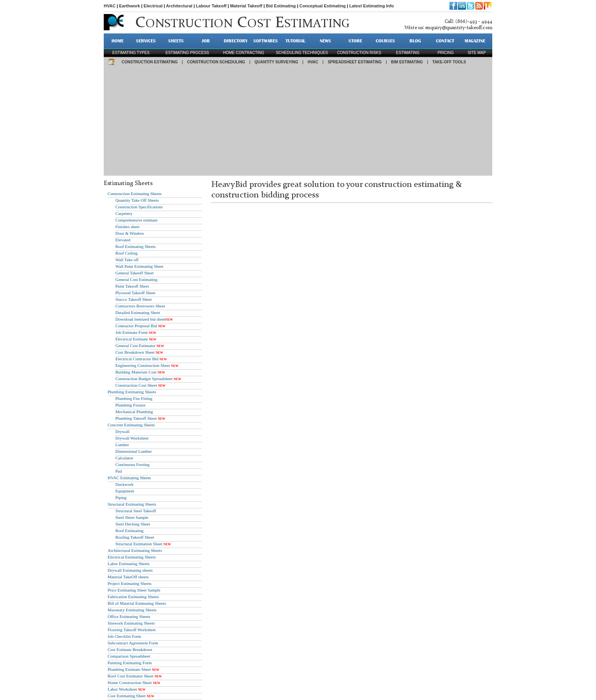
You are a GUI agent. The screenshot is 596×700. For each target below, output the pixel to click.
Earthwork (130, 6)
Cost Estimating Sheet (127, 696)
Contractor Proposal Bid (136, 326)
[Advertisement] (298, 121)
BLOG (415, 41)
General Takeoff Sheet (134, 273)
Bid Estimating (281, 6)
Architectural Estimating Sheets (135, 550)
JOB (206, 41)
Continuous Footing (132, 464)
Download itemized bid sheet (140, 319)
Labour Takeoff (211, 6)
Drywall (122, 431)
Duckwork (124, 484)
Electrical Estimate (132, 339)
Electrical (153, 6)
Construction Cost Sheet (136, 385)
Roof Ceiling (126, 253)
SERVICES (146, 41)
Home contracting (244, 53)
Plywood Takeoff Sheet (135, 293)
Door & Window (130, 233)
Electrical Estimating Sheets (132, 557)
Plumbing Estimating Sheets (132, 392)
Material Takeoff (246, 6)
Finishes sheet (127, 227)
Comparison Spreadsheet (129, 656)
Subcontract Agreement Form (133, 643)
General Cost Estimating (136, 279)
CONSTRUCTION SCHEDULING (216, 62)
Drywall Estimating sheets (130, 570)
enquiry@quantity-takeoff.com (459, 28)
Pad (119, 471)
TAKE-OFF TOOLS (449, 62)
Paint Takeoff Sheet (132, 286)
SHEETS (176, 41)
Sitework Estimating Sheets (131, 623)
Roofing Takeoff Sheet (135, 537)
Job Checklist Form (124, 636)
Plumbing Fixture (130, 405)
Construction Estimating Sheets (135, 194)
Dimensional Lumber (134, 451)
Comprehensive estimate (136, 220)
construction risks (359, 53)
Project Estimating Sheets (130, 583)
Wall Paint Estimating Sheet (139, 266)
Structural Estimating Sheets (132, 504)
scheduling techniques (302, 53)
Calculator (124, 458)
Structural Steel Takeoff (136, 511)
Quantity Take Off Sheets (137, 200)
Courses (385, 41)
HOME (118, 41)
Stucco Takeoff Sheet (134, 299)
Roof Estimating (129, 531)
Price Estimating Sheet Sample (134, 590)
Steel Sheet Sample (132, 517)
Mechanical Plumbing (134, 412)
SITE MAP (477, 53)
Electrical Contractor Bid (137, 359)
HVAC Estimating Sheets (129, 478)
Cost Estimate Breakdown (130, 649)
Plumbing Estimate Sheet (129, 669)
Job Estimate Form (132, 332)
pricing (446, 53)
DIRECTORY (236, 41)
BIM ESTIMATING (407, 62)
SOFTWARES (266, 41)
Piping (121, 498)
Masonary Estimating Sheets (132, 610)
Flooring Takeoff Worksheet (132, 630)
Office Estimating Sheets (129, 616)
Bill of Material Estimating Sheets (137, 603)
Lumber (122, 445)
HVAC (110, 6)
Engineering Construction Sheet (143, 365)
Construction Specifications (139, 207)
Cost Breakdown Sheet (135, 352)
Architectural (179, 6)
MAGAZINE (475, 41)
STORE (355, 41)
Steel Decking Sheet (133, 524)
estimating (408, 53)
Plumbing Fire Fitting (134, 398)
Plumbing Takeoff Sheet (136, 418)
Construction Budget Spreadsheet (144, 379)
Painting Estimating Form (130, 663)
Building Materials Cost (136, 372)
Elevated (123, 240)
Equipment (125, 491)
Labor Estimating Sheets (129, 564)
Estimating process (187, 53)
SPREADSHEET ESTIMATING (355, 62)
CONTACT (445, 41)
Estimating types (131, 53)
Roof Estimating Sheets (136, 246)
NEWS (325, 41)
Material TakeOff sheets (128, 577)
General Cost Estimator (135, 346)
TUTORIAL (295, 41)
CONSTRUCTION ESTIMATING (150, 62)
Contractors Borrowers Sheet (140, 306)
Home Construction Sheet (130, 683)
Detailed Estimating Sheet (138, 312)
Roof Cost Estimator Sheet (131, 676)
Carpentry (124, 213)
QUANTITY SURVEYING (276, 62)
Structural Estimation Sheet (139, 544)
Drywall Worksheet (132, 438)
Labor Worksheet (122, 689)
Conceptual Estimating (323, 6)
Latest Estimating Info (372, 6)
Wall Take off (127, 260)
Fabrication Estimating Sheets (133, 597)
